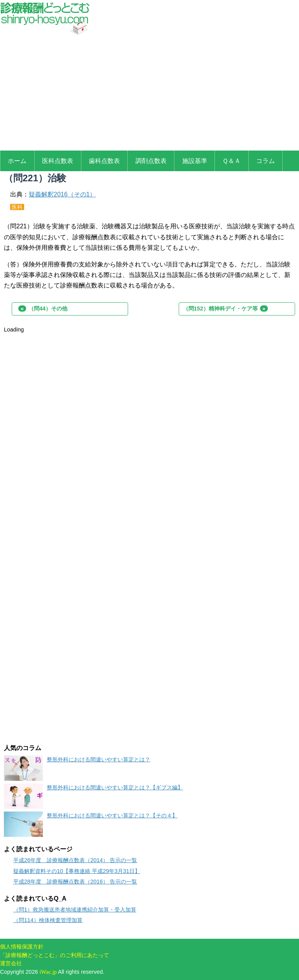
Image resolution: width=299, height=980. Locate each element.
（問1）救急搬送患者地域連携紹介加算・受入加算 (75, 910)
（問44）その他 (43, 309)
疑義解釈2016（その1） (62, 194)
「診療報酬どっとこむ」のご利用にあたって (55, 955)
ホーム (17, 161)
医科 (17, 207)
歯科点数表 (104, 161)
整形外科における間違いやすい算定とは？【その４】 (112, 815)
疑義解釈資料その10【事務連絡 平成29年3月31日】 (77, 871)
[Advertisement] (149, 94)
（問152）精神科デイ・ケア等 (225, 309)
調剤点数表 (151, 161)
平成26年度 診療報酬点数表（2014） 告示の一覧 (75, 860)
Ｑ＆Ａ (231, 161)
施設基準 (195, 161)
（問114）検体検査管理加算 (48, 920)
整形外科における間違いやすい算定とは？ (98, 759)
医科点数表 (58, 161)
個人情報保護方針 (22, 947)
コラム (266, 161)
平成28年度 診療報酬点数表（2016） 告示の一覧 (75, 882)
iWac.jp (48, 972)
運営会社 (11, 963)
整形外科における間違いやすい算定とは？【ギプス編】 (115, 787)
